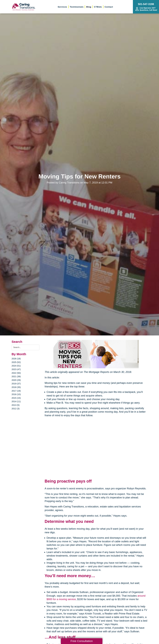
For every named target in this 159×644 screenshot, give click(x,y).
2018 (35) (16, 387)
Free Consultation (82, 641)
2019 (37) (16, 384)
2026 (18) (16, 359)
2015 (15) (16, 398)
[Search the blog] (25, 347)
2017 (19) (16, 391)
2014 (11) (16, 401)
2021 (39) (16, 376)
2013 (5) (16, 405)
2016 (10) (16, 394)
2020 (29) (16, 380)
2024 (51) (16, 366)
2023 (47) (16, 369)
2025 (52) (16, 362)
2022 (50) (16, 373)
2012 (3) (16, 409)
